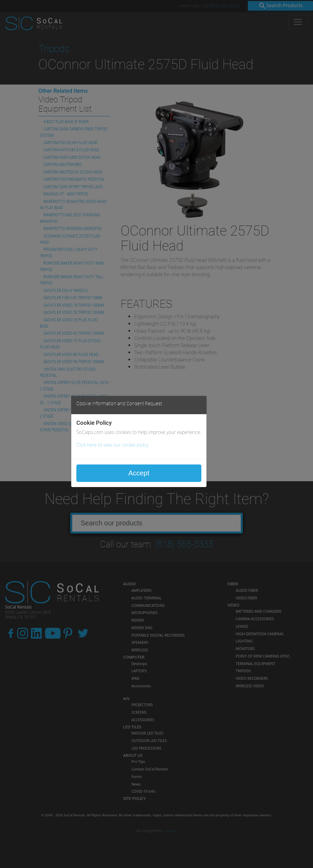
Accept (139, 473)
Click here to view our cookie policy (112, 445)
